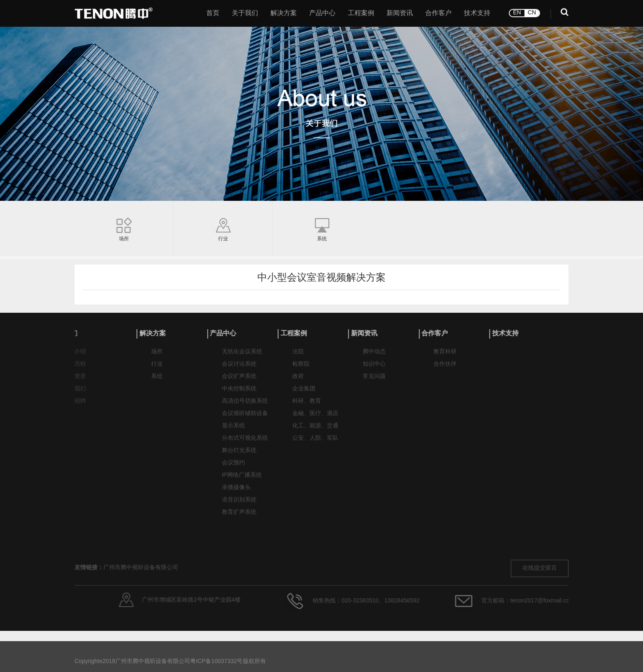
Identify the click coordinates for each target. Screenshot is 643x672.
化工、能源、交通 (315, 430)
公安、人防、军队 (315, 443)
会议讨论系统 (239, 369)
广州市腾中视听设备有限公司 (141, 587)
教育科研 (445, 356)
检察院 (301, 369)
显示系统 (233, 430)
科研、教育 (307, 406)
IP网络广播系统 (242, 480)
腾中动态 (374, 356)
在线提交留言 (540, 587)
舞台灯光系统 (239, 455)
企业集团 (304, 393)
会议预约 (233, 467)
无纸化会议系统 (242, 356)
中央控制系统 (239, 393)
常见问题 (374, 381)
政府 (298, 381)
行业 (157, 369)
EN (517, 11)
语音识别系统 (239, 504)
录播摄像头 (236, 492)
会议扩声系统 (239, 381)
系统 (157, 381)
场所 (157, 356)
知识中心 (374, 369)
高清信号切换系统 (245, 406)
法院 (298, 356)
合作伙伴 (445, 369)
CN (532, 11)
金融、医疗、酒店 (315, 418)
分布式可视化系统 (245, 443)
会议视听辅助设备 (245, 418)
